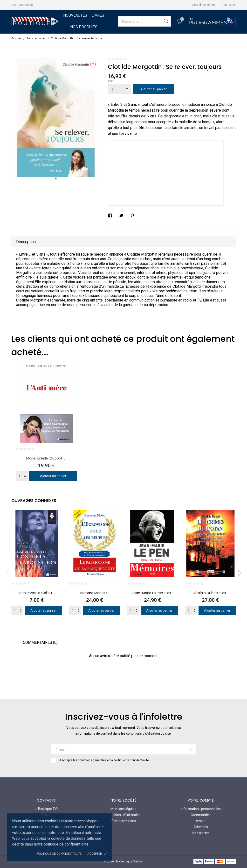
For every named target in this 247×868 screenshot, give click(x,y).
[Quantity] (22, 476)
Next (238, 573)
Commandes (201, 815)
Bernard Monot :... (95, 593)
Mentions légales (123, 809)
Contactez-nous (22, 5)
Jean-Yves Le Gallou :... (37, 593)
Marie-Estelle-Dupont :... (46, 458)
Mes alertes (201, 833)
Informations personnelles (201, 809)
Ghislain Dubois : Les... (210, 593)
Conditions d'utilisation (123, 815)
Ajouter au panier (154, 89)
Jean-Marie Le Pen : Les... (153, 593)
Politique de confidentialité (59, 854)
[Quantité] (119, 89)
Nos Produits (84, 27)
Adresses (201, 827)
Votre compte (201, 800)
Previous (9, 573)
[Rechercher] (144, 21)
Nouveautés (75, 15)
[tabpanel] (56, 118)
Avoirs (201, 821)
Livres (98, 15)
